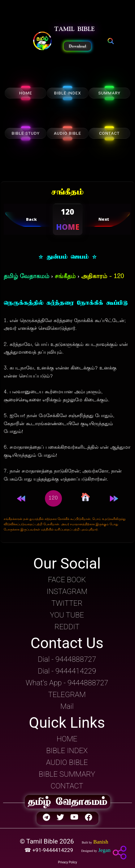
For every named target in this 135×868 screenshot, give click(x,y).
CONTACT (109, 133)
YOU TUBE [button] (67, 615)
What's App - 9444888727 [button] (67, 683)
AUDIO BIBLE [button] (67, 762)
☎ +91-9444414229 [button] (49, 850)
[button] (42, 41)
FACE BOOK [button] (67, 580)
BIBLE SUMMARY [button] (67, 774)
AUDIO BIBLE (67, 133)
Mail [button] (67, 706)
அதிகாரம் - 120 (102, 277)
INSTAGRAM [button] (67, 591)
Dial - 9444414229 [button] (67, 671)
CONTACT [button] (67, 786)
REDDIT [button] (67, 627)
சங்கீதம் (65, 277)
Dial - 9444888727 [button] (67, 659)
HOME (26, 93)
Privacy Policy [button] (67, 862)
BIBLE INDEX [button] (67, 751)
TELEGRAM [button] (67, 695)
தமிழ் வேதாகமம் (26, 277)
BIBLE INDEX (67, 93)
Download (77, 46)
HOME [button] (67, 739)
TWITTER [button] (67, 603)
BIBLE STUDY (26, 133)
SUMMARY (109, 93)
